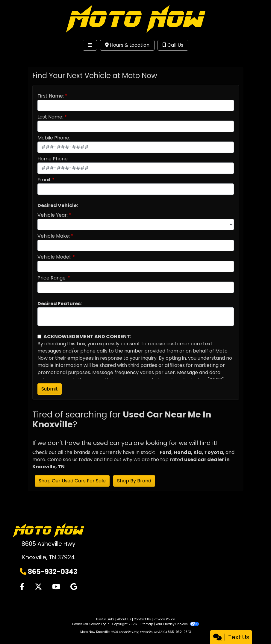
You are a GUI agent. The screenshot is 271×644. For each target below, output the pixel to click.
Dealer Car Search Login (91, 624)
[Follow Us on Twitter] (38, 587)
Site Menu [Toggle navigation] (23, 57)
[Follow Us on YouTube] (56, 587)
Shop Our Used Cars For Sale (72, 481)
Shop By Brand (134, 481)
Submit (50, 389)
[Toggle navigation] (90, 45)
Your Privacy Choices (177, 624)
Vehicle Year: (53, 215)
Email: (44, 180)
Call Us (173, 45)
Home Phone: (53, 159)
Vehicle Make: (54, 236)
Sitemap (146, 624)
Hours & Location (127, 45)
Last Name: (50, 117)
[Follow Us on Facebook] (22, 587)
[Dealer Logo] (136, 18)
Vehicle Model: (54, 257)
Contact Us (142, 619)
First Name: (51, 96)
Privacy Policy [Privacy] (164, 619)
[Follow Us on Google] (74, 587)
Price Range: (52, 278)
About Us (124, 619)
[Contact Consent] (39, 337)
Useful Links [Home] (105, 619)
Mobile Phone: (54, 138)
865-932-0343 (53, 572)
